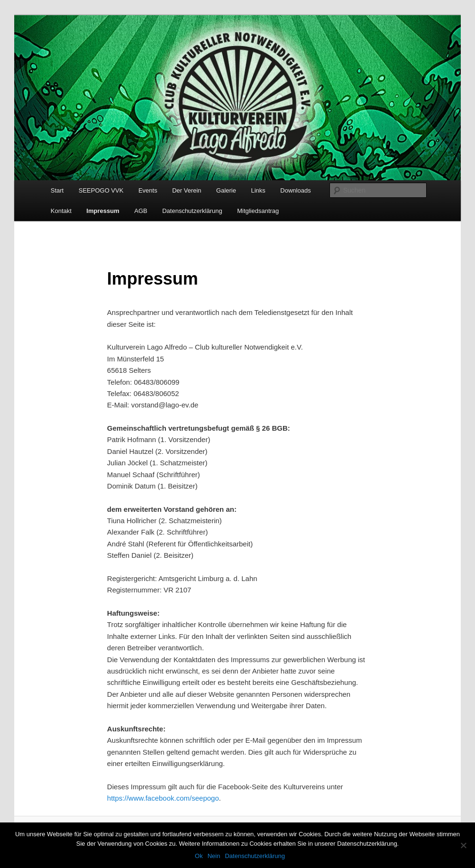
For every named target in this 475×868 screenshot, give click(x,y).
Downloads (295, 190)
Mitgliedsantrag (258, 211)
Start (57, 190)
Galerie (226, 190)
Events (148, 190)
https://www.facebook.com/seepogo (163, 798)
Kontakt (61, 211)
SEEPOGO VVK (101, 190)
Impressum (103, 211)
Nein (214, 856)
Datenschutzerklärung (192, 211)
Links (258, 190)
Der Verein (187, 190)
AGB (141, 211)
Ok (199, 856)
